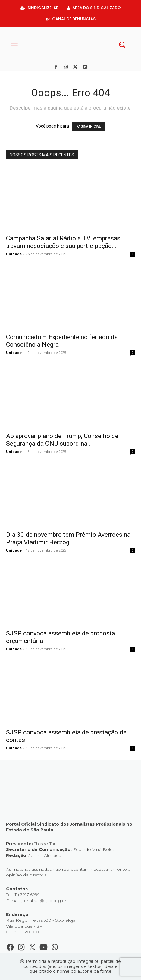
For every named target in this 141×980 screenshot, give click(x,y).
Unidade (14, 254)
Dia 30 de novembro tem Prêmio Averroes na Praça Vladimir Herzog (68, 538)
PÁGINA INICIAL (88, 127)
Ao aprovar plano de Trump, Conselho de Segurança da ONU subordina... (62, 440)
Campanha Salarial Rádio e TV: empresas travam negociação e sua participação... (63, 242)
